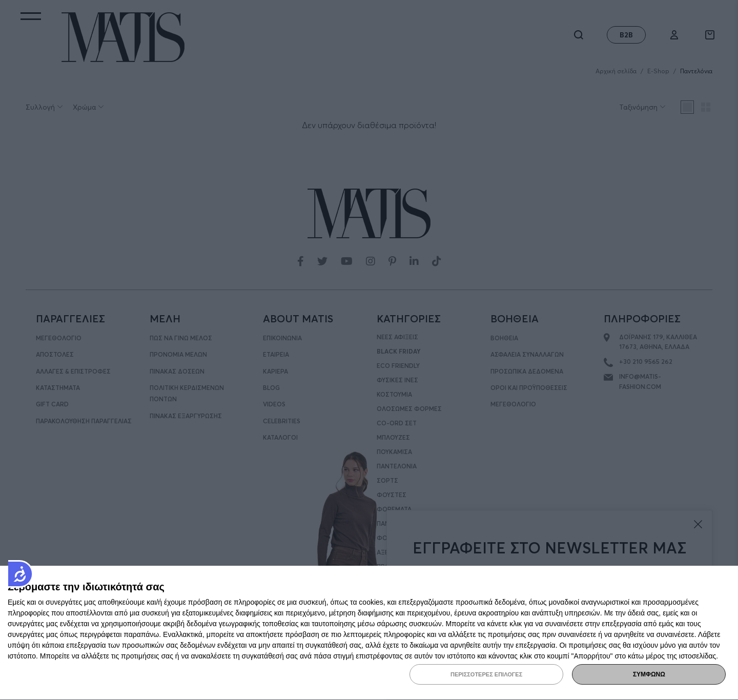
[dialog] (369, 633)
